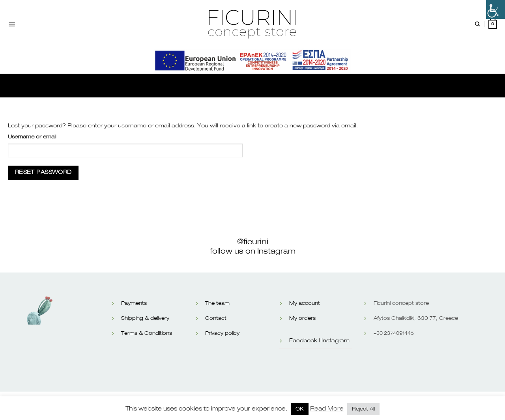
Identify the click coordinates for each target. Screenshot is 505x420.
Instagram (336, 341)
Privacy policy (222, 333)
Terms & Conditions (147, 333)
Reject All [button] (363, 409)
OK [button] (300, 409)
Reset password (43, 172)
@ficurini (253, 242)
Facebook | (305, 341)
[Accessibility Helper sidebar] (496, 9)
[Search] (477, 24)
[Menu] (12, 24)
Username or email (32, 137)
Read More (327, 409)
